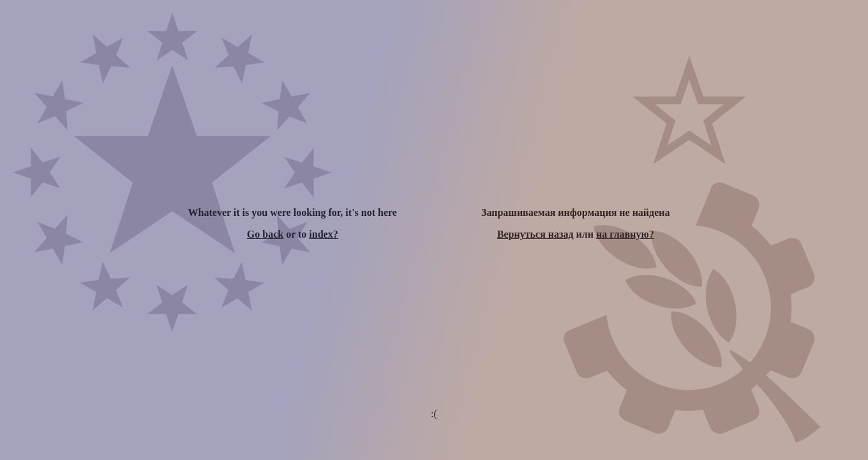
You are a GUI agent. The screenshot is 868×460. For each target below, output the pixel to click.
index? (323, 234)
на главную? (625, 234)
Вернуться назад (535, 234)
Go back (265, 234)
